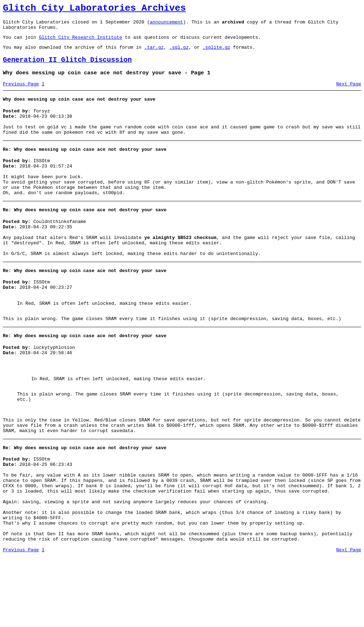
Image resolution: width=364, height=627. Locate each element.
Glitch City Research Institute (80, 42)
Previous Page (21, 94)
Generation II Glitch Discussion (67, 67)
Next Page (349, 94)
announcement (166, 25)
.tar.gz (154, 53)
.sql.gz (179, 53)
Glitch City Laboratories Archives (94, 9)
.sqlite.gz (216, 53)
